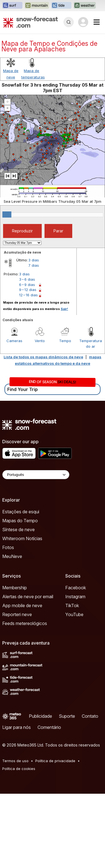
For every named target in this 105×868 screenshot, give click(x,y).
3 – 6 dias (27, 279)
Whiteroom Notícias (22, 538)
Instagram (75, 597)
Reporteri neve (17, 614)
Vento (40, 341)
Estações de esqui (21, 512)
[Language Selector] (36, 475)
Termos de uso (15, 761)
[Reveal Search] (69, 22)
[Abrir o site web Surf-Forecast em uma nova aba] (12, 6)
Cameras (14, 341)
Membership (15, 588)
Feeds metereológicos (25, 623)
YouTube (74, 614)
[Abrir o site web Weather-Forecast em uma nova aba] (85, 6)
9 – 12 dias (28, 290)
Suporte (67, 716)
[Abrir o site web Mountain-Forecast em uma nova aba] (37, 6)
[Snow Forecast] (31, 22)
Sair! (64, 309)
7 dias (34, 265)
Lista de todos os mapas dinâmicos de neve (43, 357)
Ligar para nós (17, 727)
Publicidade (40, 716)
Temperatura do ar (91, 344)
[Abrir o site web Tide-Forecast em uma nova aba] (61, 6)
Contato (90, 716)
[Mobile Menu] (97, 22)
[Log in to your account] (83, 22)
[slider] (7, 214)
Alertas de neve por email (28, 597)
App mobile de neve (22, 605)
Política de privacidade (55, 761)
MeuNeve (12, 556)
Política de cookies (19, 769)
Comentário (49, 727)
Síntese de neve (18, 530)
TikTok (72, 605)
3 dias (34, 260)
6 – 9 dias (27, 285)
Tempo (65, 341)
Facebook (76, 588)
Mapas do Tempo (20, 521)
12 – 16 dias (28, 295)
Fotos (8, 547)
